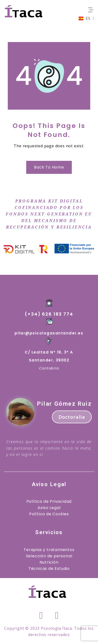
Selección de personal (49, 556)
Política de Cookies (49, 514)
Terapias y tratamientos (49, 550)
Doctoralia (72, 417)
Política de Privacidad (49, 501)
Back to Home (49, 167)
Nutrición (49, 562)
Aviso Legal (49, 508)
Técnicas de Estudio (49, 569)
